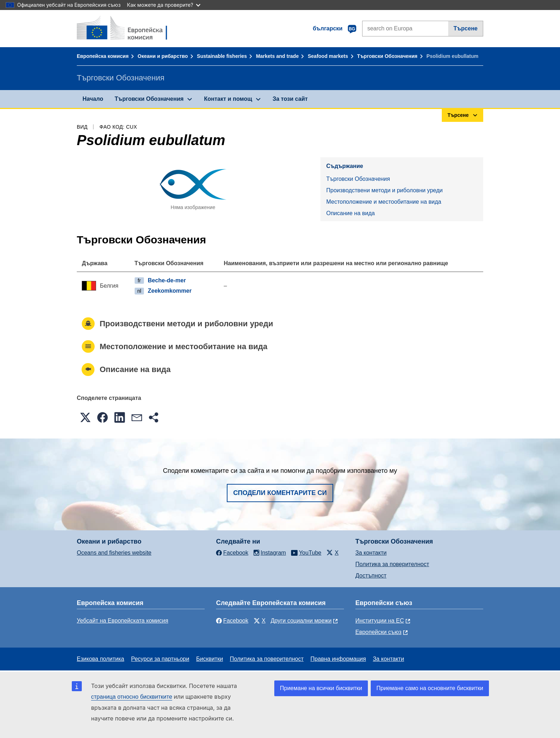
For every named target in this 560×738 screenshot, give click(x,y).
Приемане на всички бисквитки (321, 688)
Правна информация (338, 659)
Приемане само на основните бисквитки (430, 688)
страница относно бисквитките (132, 697)
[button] (85, 417)
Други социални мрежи (301, 621)
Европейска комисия (103, 56)
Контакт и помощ (228, 99)
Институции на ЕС (380, 621)
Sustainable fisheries (222, 56)
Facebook (232, 621)
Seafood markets (328, 56)
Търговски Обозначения (387, 56)
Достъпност (371, 576)
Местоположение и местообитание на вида (384, 202)
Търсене (466, 28)
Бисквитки (209, 659)
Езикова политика (101, 659)
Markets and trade (277, 56)
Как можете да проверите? (164, 5)
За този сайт (290, 99)
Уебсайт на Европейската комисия (122, 621)
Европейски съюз (378, 632)
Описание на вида (350, 213)
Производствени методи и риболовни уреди (384, 190)
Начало (93, 99)
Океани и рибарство (163, 56)
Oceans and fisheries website (114, 553)
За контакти (371, 553)
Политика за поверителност (392, 564)
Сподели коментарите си (280, 493)
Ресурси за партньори (160, 659)
